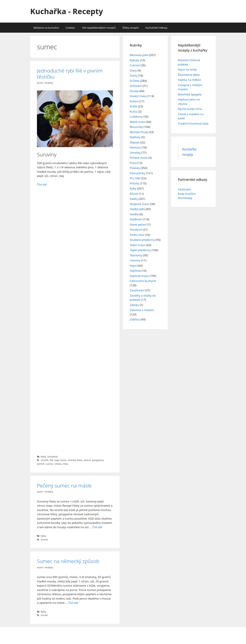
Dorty (134, 75)
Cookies (70, 28)
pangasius (98, 460)
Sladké (134, 214)
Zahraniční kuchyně (143, 281)
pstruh (41, 464)
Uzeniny (135, 260)
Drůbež (135, 81)
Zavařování (137, 290)
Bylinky (135, 60)
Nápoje (135, 142)
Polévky (135, 168)
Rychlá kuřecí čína (190, 109)
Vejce (133, 266)
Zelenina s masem (142, 310)
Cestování (184, 189)
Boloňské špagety (190, 94)
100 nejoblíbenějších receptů (99, 28)
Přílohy (134, 183)
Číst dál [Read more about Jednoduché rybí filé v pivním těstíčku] (42, 184)
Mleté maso (138, 122)
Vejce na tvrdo (187, 69)
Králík (134, 106)
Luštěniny (136, 117)
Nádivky (135, 137)
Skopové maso (140, 204)
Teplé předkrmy (140, 250)
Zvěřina (135, 319)
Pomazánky (138, 173)
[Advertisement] (75, 318)
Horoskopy (185, 198)
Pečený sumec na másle (64, 486)
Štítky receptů (131, 28)
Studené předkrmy (142, 240)
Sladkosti (136, 219)
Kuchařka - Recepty (67, 11)
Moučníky (136, 127)
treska (58, 464)
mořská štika (75, 460)
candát (45, 460)
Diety (133, 70)
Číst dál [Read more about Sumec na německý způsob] (73, 603)
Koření (134, 101)
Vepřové (135, 271)
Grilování (136, 86)
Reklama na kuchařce (46, 28)
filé (51, 460)
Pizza (133, 163)
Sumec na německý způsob (68, 561)
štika (66, 464)
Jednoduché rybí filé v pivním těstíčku (70, 74)
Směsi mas (137, 235)
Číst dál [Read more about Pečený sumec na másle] (97, 527)
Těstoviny (136, 255)
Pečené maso (139, 158)
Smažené (52, 457)
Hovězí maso (138, 96)
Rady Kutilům (187, 194)
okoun (87, 460)
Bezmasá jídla (139, 55)
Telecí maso (138, 245)
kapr (57, 460)
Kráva (134, 112)
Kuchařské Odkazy (156, 28)
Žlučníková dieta (189, 75)
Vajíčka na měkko (189, 80)
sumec (49, 464)
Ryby (43, 457)
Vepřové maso (139, 276)
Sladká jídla (137, 209)
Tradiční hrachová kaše (193, 123)
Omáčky (135, 153)
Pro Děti (135, 178)
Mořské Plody (139, 132)
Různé (134, 194)
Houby (134, 91)
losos (64, 460)
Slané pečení (138, 224)
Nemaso (135, 147)
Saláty (134, 199)
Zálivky (134, 305)
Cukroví (135, 65)
